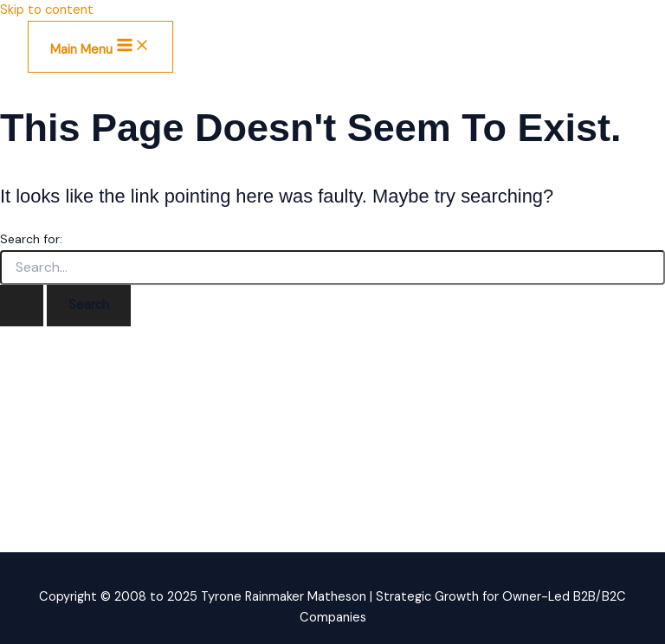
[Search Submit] (22, 306)
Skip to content (47, 10)
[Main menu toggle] (100, 47)
